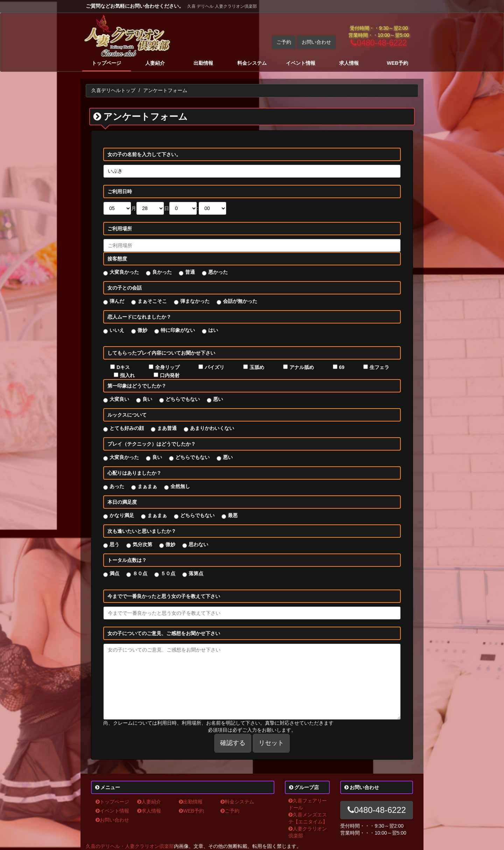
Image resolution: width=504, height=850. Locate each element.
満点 (114, 573)
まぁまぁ (147, 486)
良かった (162, 272)
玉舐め (257, 367)
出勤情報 (203, 63)
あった (117, 486)
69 (342, 367)
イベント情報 (301, 63)
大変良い (119, 399)
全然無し (180, 486)
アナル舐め (302, 367)
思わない (198, 544)
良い (147, 399)
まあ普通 (167, 428)
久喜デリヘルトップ (113, 90)
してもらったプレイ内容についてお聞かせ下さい (161, 353)
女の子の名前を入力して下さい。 (144, 154)
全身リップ (167, 367)
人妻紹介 (155, 63)
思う (114, 544)
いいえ (117, 330)
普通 (190, 272)
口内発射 (170, 375)
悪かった (218, 272)
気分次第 (142, 544)
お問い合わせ (316, 42)
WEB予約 (397, 63)
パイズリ (215, 367)
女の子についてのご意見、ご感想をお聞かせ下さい (164, 633)
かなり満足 (122, 515)
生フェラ (379, 367)
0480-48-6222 (379, 43)
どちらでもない (183, 399)
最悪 (233, 515)
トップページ (106, 63)
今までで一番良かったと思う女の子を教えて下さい (164, 596)
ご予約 (284, 42)
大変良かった (124, 272)
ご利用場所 (120, 229)
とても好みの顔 (127, 428)
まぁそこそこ (152, 301)
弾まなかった (195, 301)
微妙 (142, 330)
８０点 (140, 573)
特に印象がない (178, 330)
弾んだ (117, 301)
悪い (218, 399)
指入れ (127, 375)
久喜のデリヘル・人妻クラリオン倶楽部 (130, 846)
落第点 (196, 573)
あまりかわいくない (212, 428)
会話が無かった (240, 301)
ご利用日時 (120, 191)
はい (213, 330)
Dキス (123, 367)
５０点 (168, 573)
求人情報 (349, 63)
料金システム (252, 63)
